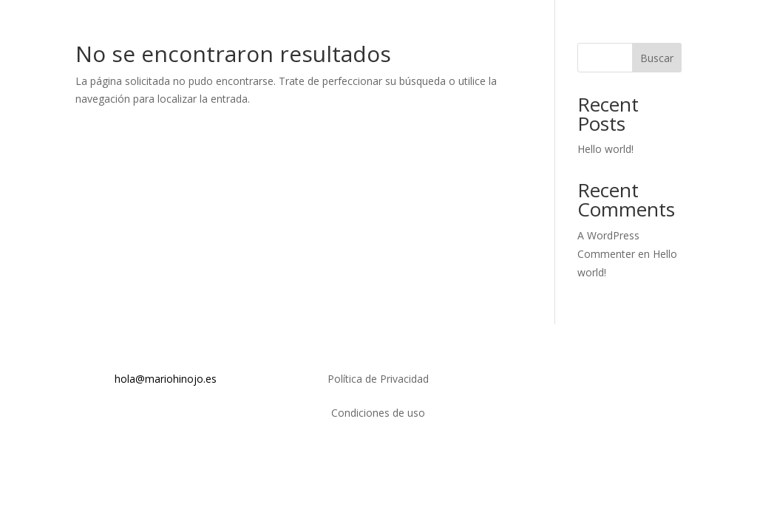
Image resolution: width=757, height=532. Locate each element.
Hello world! (605, 149)
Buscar (657, 58)
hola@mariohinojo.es (166, 379)
